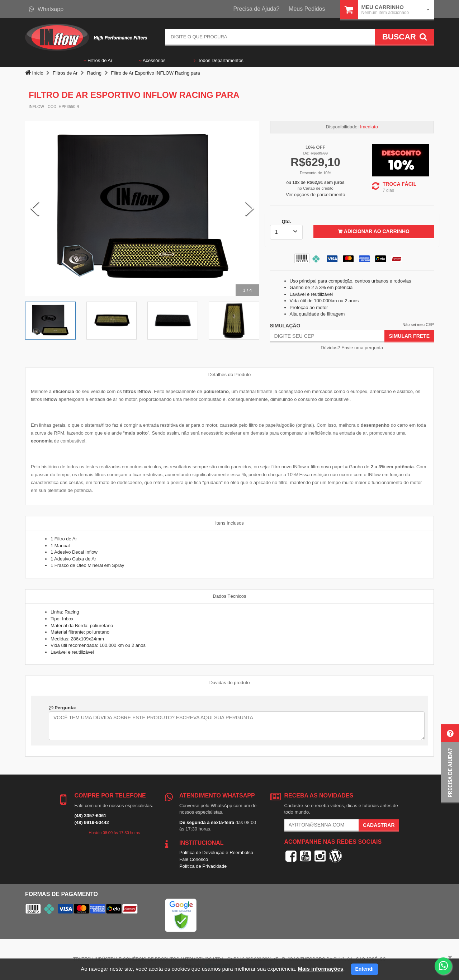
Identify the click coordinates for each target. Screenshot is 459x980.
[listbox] (287, 232)
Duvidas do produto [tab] (230, 683)
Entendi (365, 969)
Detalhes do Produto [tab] (230, 375)
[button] (450, 764)
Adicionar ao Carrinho (373, 231)
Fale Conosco (194, 859)
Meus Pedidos (307, 9)
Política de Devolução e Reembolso (216, 853)
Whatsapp (46, 9)
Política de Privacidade (203, 866)
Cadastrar (379, 825)
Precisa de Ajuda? (257, 9)
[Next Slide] (250, 208)
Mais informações (320, 969)
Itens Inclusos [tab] (229, 523)
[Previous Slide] (35, 208)
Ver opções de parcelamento (316, 195)
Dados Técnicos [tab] (230, 596)
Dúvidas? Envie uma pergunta (352, 348)
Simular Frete (409, 336)
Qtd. (286, 221)
